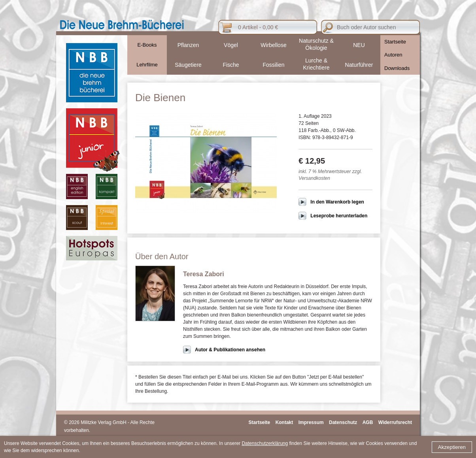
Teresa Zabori (204, 274)
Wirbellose (273, 45)
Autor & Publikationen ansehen (230, 350)
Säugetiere (188, 65)
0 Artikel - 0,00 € (258, 27)
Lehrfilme (147, 65)
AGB (368, 422)
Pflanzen (188, 45)
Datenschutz (343, 422)
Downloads (397, 68)
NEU (359, 45)
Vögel (231, 45)
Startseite (395, 42)
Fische (231, 65)
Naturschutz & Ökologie (316, 44)
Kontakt (284, 422)
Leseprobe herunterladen (339, 216)
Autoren (393, 55)
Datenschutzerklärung (265, 443)
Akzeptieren (452, 447)
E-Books (147, 45)
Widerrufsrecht (395, 422)
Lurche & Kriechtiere (316, 64)
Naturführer (359, 65)
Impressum (311, 422)
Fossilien (273, 65)
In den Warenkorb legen (337, 202)
